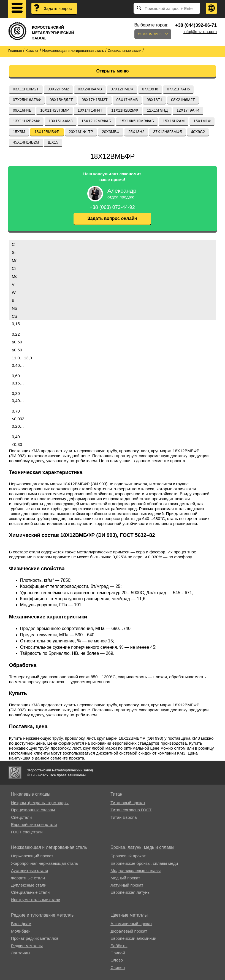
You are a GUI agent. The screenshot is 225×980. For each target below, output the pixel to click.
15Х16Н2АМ (174, 121)
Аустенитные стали (30, 870)
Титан (116, 794)
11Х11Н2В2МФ (125, 110)
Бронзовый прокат (128, 856)
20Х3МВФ (111, 132)
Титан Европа (124, 817)
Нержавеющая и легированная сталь (49, 847)
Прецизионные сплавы (33, 810)
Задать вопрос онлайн (112, 218)
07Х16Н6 (150, 89)
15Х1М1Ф (202, 121)
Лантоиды (21, 953)
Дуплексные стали (29, 885)
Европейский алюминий (133, 938)
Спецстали (21, 817)
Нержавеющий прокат (32, 856)
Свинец (118, 967)
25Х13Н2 (136, 132)
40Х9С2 (198, 132)
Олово (117, 960)
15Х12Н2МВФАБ (96, 121)
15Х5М (19, 132)
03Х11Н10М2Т (26, 89)
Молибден (21, 931)
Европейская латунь (130, 892)
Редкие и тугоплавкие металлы (43, 915)
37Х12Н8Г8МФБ (168, 132)
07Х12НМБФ (122, 89)
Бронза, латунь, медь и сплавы (142, 847)
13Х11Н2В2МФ (26, 121)
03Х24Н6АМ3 (90, 89)
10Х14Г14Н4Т (90, 110)
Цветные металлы (129, 915)
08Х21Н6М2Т (183, 100)
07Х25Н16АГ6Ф (27, 100)
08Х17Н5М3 (127, 100)
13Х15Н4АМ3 (60, 121)
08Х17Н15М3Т (94, 100)
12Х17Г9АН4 (188, 110)
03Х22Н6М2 (58, 89)
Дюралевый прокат (129, 931)
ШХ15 (53, 142)
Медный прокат (125, 878)
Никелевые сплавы (31, 794)
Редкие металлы (27, 946)
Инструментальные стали (36, 900)
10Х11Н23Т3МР (55, 110)
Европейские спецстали (34, 824)
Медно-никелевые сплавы (135, 870)
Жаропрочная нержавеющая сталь (44, 863)
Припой (118, 953)
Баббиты (119, 946)
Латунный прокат (127, 885)
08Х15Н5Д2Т (61, 100)
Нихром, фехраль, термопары (40, 803)
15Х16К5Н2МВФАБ (137, 121)
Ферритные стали (28, 878)
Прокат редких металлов (35, 938)
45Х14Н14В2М (26, 142)
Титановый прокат (128, 803)
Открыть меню (113, 71)
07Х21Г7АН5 (178, 89)
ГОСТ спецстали (27, 832)
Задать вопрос (58, 8)
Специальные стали (30, 892)
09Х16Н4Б (22, 110)
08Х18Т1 (154, 100)
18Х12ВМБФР (47, 132)
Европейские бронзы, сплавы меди (144, 863)
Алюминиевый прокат (131, 924)
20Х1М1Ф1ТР (81, 132)
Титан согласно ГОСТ (131, 810)
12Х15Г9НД (157, 110)
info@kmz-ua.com (200, 32)
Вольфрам (21, 924)
